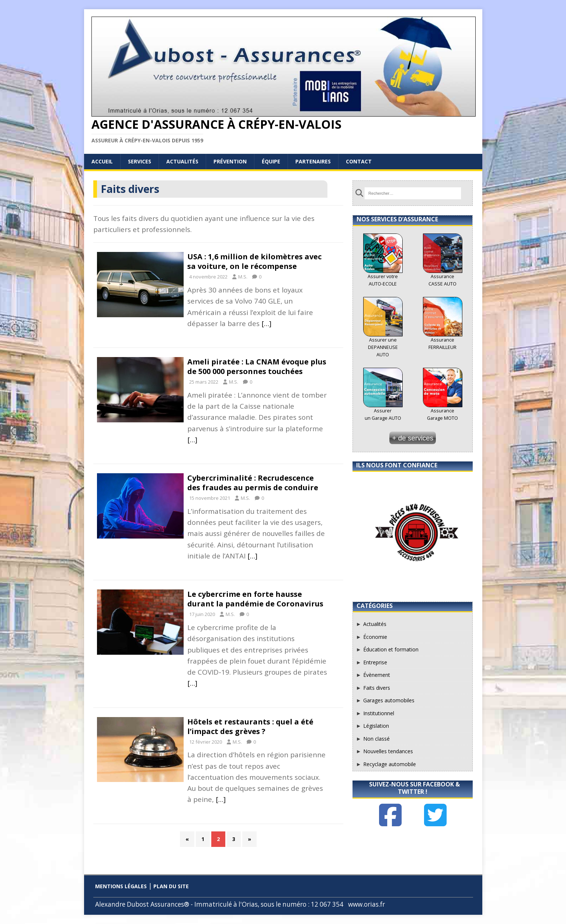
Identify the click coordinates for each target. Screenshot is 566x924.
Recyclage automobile (390, 764)
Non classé (376, 739)
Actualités (182, 161)
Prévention (230, 161)
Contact (359, 161)
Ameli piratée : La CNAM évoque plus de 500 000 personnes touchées (257, 366)
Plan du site (171, 886)
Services (140, 161)
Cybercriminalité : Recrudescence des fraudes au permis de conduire (253, 483)
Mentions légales (121, 886)
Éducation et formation (391, 649)
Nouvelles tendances (388, 751)
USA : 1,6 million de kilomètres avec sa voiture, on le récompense (254, 261)
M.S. (243, 277)
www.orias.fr (367, 904)
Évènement (377, 675)
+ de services (413, 438)
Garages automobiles (389, 700)
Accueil (102, 161)
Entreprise (375, 662)
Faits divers (377, 688)
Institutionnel (379, 713)
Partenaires (313, 161)
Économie (375, 637)
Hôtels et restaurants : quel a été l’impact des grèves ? (250, 726)
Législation (376, 726)
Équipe (271, 161)
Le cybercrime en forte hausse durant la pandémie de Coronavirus (255, 599)
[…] (266, 323)
